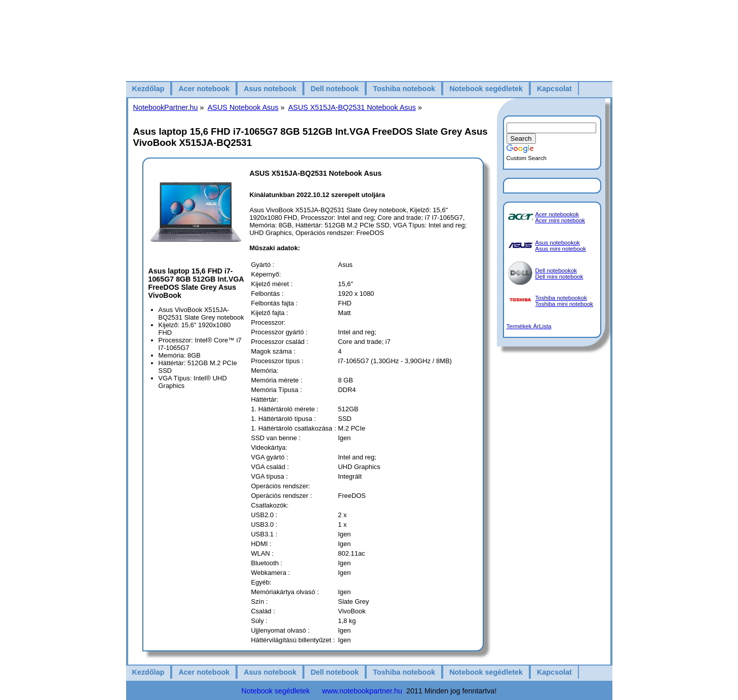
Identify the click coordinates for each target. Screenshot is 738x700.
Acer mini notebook (560, 220)
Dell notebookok (556, 270)
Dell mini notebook (559, 277)
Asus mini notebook (561, 249)
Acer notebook (204, 89)
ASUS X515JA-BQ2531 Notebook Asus (352, 107)
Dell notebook (335, 89)
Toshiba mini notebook (565, 304)
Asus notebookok (558, 243)
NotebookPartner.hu (166, 107)
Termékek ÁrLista (529, 326)
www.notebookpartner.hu (362, 691)
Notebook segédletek (486, 89)
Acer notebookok (557, 214)
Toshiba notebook (404, 89)
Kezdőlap (148, 89)
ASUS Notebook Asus (243, 107)
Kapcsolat (554, 89)
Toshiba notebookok (561, 298)
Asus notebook (270, 89)
